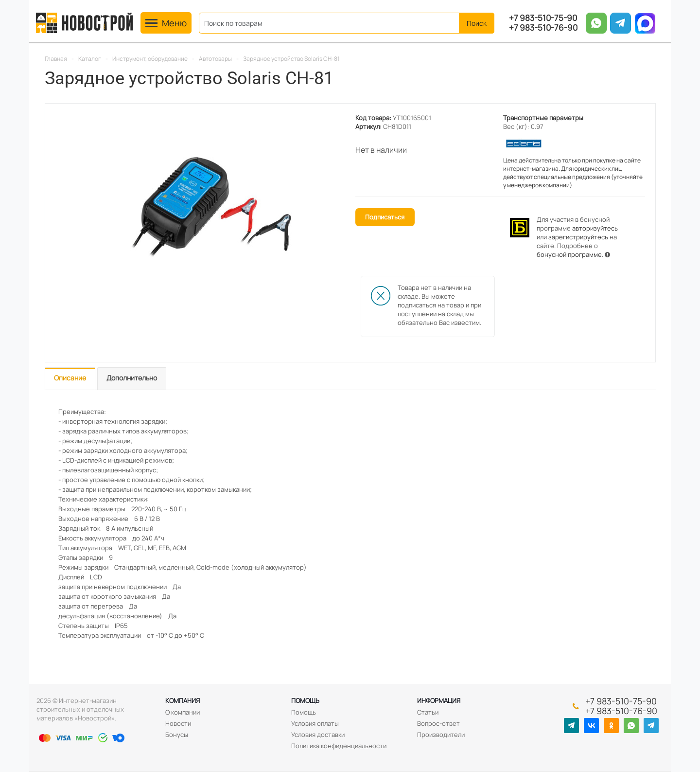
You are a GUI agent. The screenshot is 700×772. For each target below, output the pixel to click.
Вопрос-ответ (438, 723)
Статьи (428, 712)
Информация (439, 700)
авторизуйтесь (595, 228)
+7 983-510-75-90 (543, 18)
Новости (178, 723)
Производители (441, 735)
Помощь (305, 700)
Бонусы (177, 735)
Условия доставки (318, 735)
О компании (183, 712)
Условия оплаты (315, 723)
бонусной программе (569, 254)
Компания (183, 700)
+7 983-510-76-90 (543, 28)
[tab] (70, 379)
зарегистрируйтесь (578, 237)
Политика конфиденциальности (339, 746)
